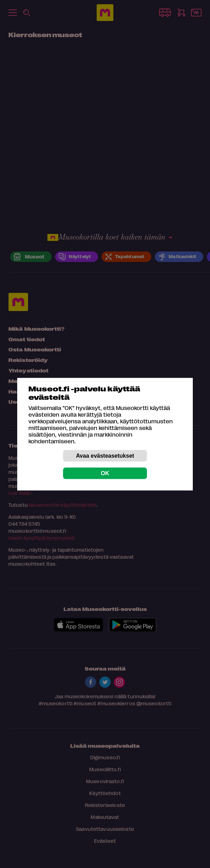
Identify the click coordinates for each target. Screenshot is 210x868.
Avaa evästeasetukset (105, 455)
